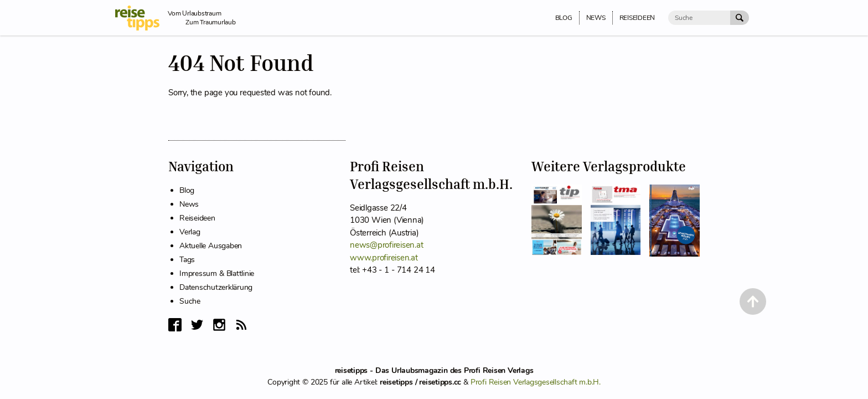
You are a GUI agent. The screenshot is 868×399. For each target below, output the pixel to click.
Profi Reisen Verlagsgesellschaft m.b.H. (536, 382)
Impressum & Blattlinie (217, 273)
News (189, 204)
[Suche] (699, 18)
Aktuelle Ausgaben (211, 246)
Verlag (190, 232)
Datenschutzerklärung (216, 287)
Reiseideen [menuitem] (637, 18)
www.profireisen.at (384, 258)
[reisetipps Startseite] (141, 18)
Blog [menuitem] (564, 18)
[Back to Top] (753, 301)
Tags (187, 260)
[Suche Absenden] (740, 18)
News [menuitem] (596, 18)
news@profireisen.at (386, 245)
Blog (187, 190)
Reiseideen (197, 218)
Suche (190, 301)
